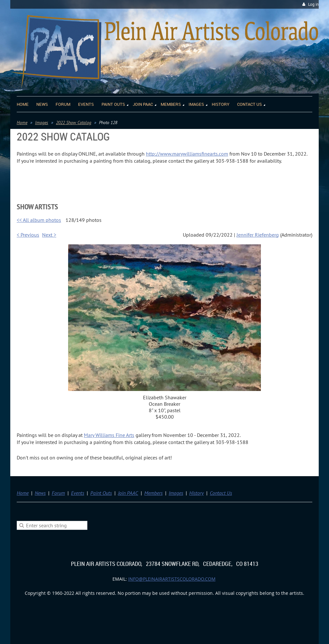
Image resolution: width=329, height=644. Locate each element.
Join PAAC (128, 493)
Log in (313, 4)
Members (153, 493)
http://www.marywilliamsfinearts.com (187, 154)
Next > (49, 235)
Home (22, 122)
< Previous (28, 235)
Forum (58, 493)
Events (78, 493)
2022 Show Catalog (74, 122)
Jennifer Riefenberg (258, 235)
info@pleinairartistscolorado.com (172, 579)
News (40, 493)
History (196, 493)
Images (42, 122)
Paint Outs (101, 493)
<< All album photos (39, 220)
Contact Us (221, 493)
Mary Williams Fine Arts (109, 435)
